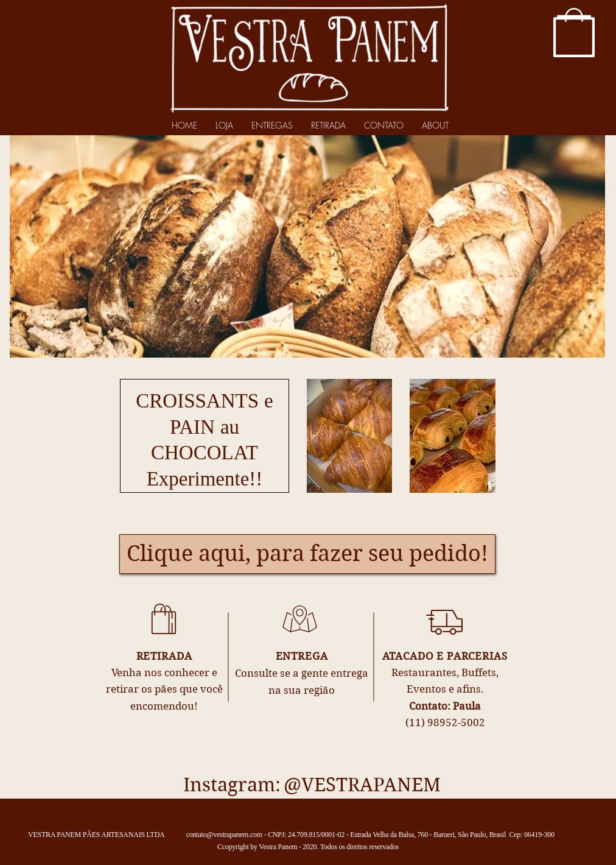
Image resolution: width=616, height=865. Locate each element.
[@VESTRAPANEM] (362, 785)
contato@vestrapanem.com (224, 835)
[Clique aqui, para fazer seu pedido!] (307, 554)
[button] (574, 37)
